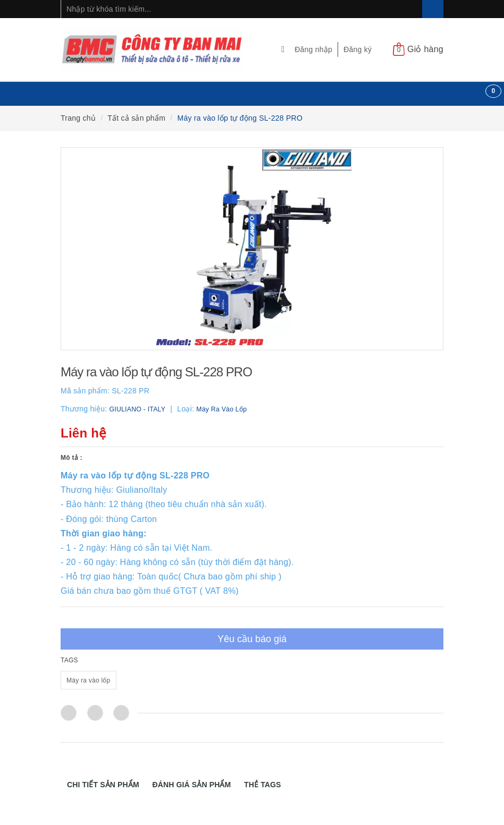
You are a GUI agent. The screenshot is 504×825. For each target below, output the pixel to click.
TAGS (69, 660)
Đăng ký (358, 49)
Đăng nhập (313, 49)
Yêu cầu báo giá (252, 639)
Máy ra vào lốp (89, 680)
